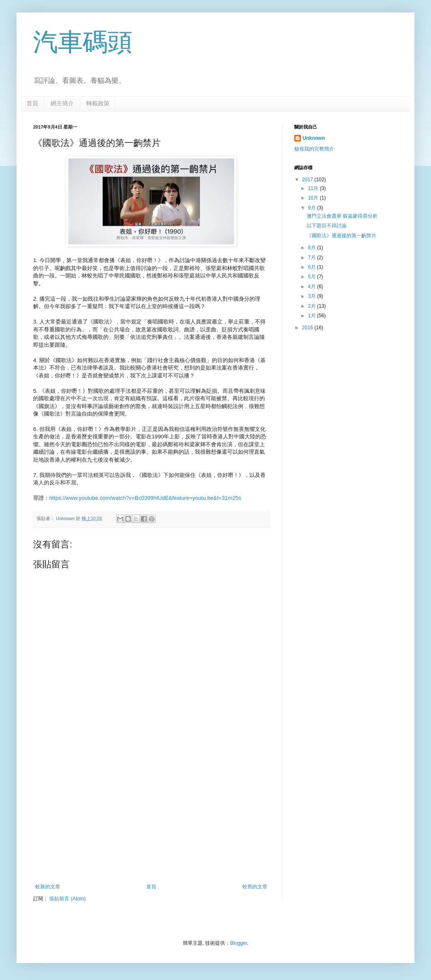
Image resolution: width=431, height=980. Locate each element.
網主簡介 (62, 103)
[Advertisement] (151, 815)
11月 (314, 188)
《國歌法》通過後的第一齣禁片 (341, 236)
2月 (312, 306)
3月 (312, 296)
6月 (312, 267)
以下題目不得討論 (327, 226)
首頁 (32, 103)
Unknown (314, 138)
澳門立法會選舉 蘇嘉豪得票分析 (342, 216)
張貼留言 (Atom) (67, 899)
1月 (312, 316)
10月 (314, 198)
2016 (308, 328)
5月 (312, 277)
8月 (312, 248)
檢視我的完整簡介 (314, 149)
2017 (308, 180)
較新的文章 (48, 887)
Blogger (239, 943)
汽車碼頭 (83, 42)
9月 (312, 208)
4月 (312, 287)
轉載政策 (98, 103)
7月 (312, 258)
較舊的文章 (255, 887)
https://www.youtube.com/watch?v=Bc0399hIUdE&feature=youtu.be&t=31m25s (145, 498)
